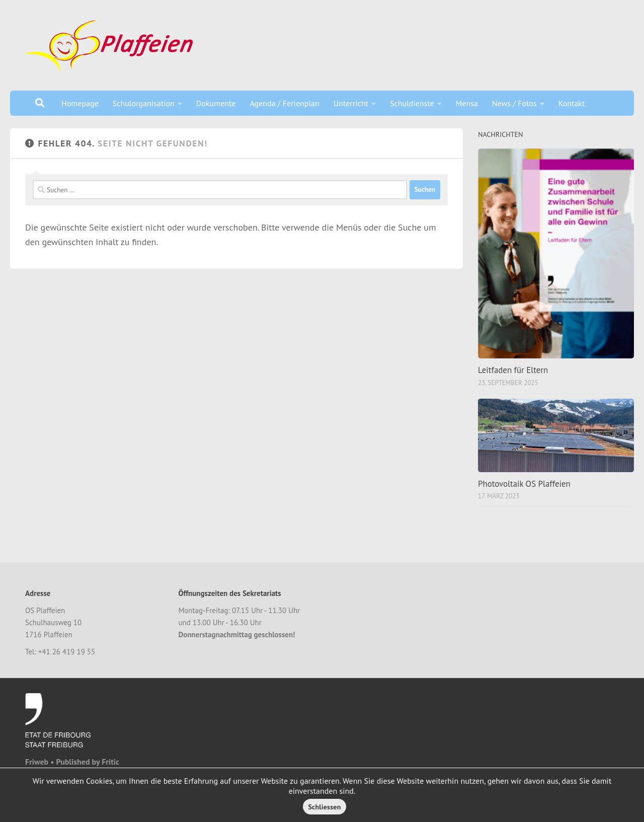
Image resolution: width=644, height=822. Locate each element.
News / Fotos (514, 103)
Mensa (467, 103)
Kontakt (572, 103)
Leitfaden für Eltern (513, 370)
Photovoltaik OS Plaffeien (524, 484)
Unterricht (351, 103)
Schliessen (324, 807)
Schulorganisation (144, 103)
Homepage (80, 103)
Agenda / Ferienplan (284, 103)
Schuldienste (412, 103)
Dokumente (216, 103)
